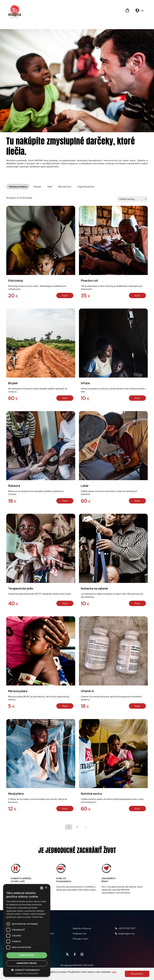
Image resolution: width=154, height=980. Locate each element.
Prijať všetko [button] (27, 955)
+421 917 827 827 (125, 928)
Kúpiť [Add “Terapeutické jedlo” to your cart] (65, 603)
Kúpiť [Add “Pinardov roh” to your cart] (137, 295)
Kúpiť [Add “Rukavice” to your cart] (65, 501)
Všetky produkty (18, 187)
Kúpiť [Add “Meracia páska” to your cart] (65, 706)
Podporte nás (80, 934)
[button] (27, 970)
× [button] (46, 888)
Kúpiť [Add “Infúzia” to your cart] (137, 398)
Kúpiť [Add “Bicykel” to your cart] (65, 398)
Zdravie (37, 187)
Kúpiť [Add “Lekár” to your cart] (137, 501)
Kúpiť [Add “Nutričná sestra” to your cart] (137, 809)
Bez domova (65, 187)
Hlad (50, 187)
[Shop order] (132, 199)
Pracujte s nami (81, 939)
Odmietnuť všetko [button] (27, 963)
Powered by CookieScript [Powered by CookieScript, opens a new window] (27, 973)
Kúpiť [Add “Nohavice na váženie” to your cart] (137, 603)
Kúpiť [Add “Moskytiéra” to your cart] (65, 809)
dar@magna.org (125, 934)
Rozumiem (137, 974)
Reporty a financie (82, 928)
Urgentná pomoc (86, 187)
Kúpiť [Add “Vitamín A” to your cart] (137, 706)
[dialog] (27, 931)
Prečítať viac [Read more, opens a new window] (37, 917)
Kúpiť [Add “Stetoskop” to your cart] (65, 295)
